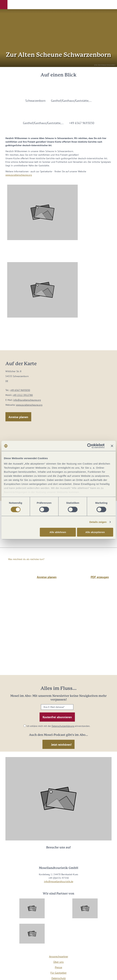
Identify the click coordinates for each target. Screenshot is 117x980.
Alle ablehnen (58, 532)
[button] (4, 5)
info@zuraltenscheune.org (27, 400)
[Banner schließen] (112, 446)
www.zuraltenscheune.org (19, 175)
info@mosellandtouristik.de (59, 881)
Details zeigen (98, 522)
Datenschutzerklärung (63, 726)
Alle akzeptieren (95, 532)
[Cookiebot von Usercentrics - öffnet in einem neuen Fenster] (90, 446)
